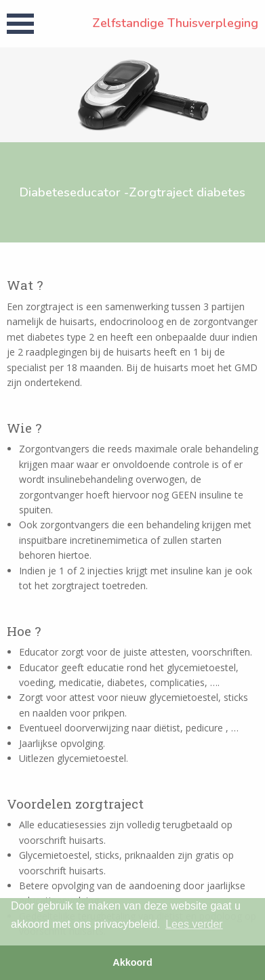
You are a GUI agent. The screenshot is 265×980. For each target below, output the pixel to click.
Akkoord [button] (132, 962)
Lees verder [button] (194, 924)
